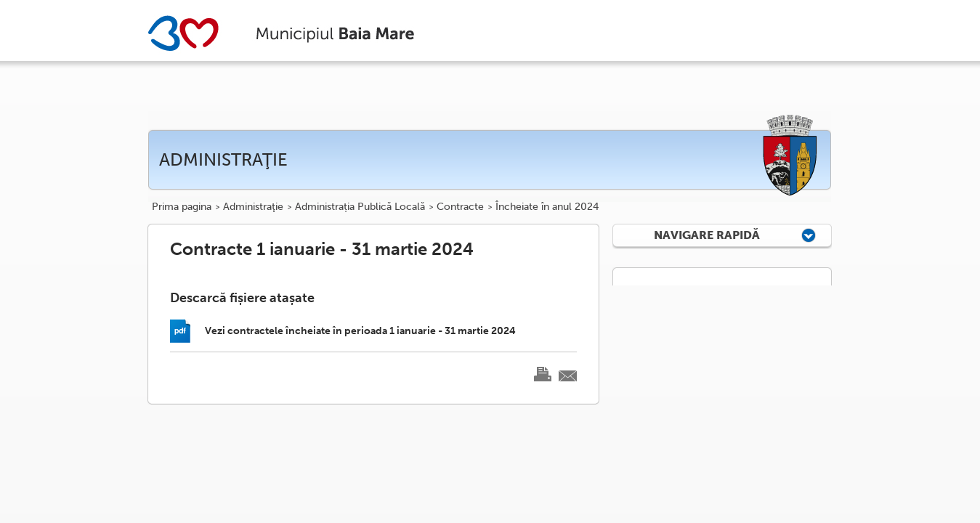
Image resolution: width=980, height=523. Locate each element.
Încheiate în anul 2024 (547, 207)
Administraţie (253, 207)
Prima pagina (182, 207)
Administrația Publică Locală (360, 207)
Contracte (460, 207)
